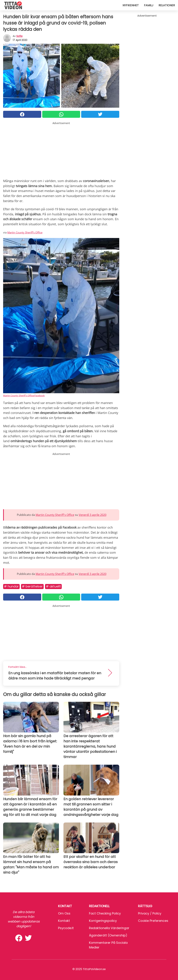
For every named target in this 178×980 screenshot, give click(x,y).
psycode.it (66, 928)
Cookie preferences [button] (153, 921)
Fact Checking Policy (105, 913)
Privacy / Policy (150, 913)
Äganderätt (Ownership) (108, 935)
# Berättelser (32, 586)
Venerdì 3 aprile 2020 (93, 515)
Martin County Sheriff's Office (25, 232)
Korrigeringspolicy (103, 921)
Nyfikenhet (131, 5)
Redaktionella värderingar (109, 928)
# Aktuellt (53, 586)
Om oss (64, 913)
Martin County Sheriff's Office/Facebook (24, 395)
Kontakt (64, 921)
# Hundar (11, 586)
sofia (19, 36)
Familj (149, 5)
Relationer (167, 5)
